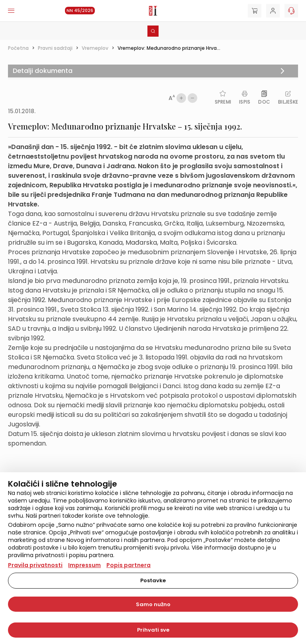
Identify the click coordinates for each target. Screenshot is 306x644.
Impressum (84, 565)
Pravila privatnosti (35, 565)
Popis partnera (128, 565)
